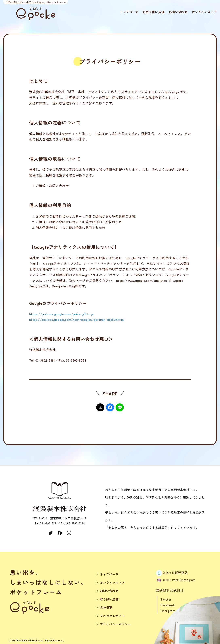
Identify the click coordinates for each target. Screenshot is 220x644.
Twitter (166, 599)
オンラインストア (204, 12)
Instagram (168, 611)
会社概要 (106, 608)
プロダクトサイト (112, 616)
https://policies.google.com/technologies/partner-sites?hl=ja (76, 319)
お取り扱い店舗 (153, 12)
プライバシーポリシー (115, 624)
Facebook (168, 605)
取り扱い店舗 (109, 599)
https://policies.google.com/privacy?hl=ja (61, 314)
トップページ (129, 12)
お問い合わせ (178, 12)
